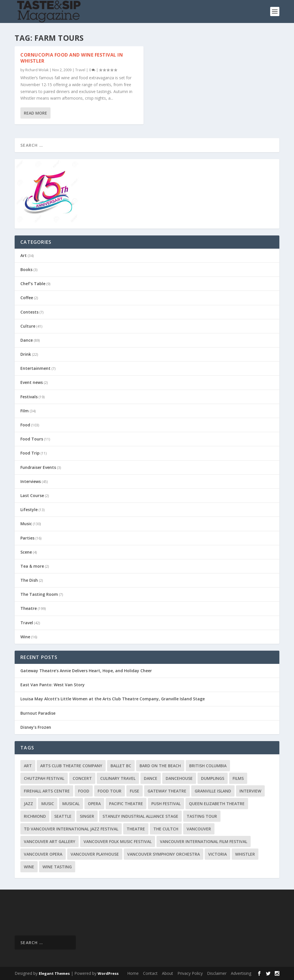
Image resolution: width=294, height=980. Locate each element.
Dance (27, 340)
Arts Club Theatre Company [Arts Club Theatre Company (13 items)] (71, 766)
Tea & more (32, 566)
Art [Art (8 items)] (28, 766)
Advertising (241, 973)
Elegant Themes (54, 973)
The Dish (29, 580)
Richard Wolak (37, 70)
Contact (150, 973)
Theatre (29, 608)
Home (133, 973)
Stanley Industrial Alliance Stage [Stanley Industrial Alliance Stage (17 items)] (140, 816)
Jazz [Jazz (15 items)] (28, 804)
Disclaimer (217, 973)
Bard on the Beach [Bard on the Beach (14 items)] (160, 766)
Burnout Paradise (38, 713)
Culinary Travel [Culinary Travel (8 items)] (118, 778)
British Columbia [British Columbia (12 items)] (208, 766)
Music (26, 524)
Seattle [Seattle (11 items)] (63, 816)
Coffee (27, 298)
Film (25, 411)
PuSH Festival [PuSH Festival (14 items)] (166, 804)
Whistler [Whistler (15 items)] (245, 854)
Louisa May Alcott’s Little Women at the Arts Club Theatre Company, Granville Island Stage (113, 699)
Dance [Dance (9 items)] (151, 778)
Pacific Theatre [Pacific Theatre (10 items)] (126, 804)
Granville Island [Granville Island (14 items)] (213, 791)
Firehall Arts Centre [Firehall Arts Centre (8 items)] (47, 791)
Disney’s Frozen (36, 727)
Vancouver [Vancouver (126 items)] (199, 829)
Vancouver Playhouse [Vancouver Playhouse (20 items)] (95, 854)
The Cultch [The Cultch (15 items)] (166, 829)
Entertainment (35, 368)
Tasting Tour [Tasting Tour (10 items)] (202, 816)
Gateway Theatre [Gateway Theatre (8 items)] (167, 791)
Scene (26, 552)
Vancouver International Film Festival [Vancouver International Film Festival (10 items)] (204, 841)
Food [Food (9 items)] (84, 791)
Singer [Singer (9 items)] (87, 816)
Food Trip (30, 453)
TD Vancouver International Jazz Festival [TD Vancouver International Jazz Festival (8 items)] (71, 829)
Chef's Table (33, 284)
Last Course (32, 495)
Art (24, 255)
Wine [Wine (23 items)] (29, 867)
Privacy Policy (190, 973)
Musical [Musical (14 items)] (71, 804)
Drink (26, 354)
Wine (25, 637)
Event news (32, 382)
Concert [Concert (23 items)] (82, 778)
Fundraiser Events (38, 467)
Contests (29, 312)
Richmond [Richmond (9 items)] (35, 816)
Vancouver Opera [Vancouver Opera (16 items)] (43, 854)
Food (25, 425)
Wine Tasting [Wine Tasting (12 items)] (57, 867)
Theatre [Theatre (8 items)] (136, 829)
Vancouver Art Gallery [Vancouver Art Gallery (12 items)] (50, 841)
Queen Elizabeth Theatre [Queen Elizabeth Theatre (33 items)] (217, 804)
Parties (27, 538)
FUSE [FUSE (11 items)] (135, 791)
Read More (35, 113)
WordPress (108, 973)
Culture (28, 326)
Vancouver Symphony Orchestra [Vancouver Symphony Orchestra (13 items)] (164, 854)
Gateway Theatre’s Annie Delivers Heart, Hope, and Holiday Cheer (86, 671)
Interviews (31, 481)
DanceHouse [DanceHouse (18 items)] (179, 778)
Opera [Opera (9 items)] (94, 804)
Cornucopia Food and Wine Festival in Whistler (72, 58)
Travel (80, 70)
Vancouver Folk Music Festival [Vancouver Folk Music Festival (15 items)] (118, 841)
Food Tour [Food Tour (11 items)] (110, 791)
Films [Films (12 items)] (238, 778)
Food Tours (32, 439)
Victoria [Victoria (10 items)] (217, 854)
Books (26, 269)
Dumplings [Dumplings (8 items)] (213, 778)
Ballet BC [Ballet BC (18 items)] (121, 766)
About (168, 973)
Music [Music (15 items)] (48, 804)
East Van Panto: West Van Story (53, 685)
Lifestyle (29, 510)
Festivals (29, 397)
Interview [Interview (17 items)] (250, 791)
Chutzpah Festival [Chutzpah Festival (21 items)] (44, 778)
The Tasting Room (39, 594)
